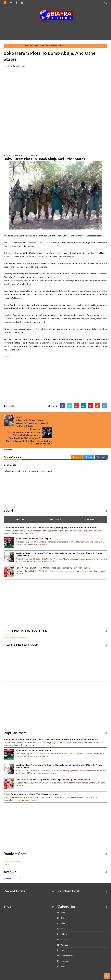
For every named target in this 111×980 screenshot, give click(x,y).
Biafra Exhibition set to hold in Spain (33, 526)
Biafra (14, 46)
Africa (63, 917)
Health (63, 954)
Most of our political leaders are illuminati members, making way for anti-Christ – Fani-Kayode (51, 515)
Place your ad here (12, 849)
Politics (64, 922)
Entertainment (67, 943)
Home (8, 46)
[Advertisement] (56, 30)
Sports (63, 938)
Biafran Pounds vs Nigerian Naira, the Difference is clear (31, 782)
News (21, 46)
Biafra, (18, 66)
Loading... (8, 852)
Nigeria (64, 911)
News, (23, 66)
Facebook (101, 445)
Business (64, 933)
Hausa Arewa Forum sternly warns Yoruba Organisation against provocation (53, 556)
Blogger (77, 445)
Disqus (89, 445)
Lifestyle (64, 927)
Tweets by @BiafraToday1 (16, 625)
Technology (65, 949)
